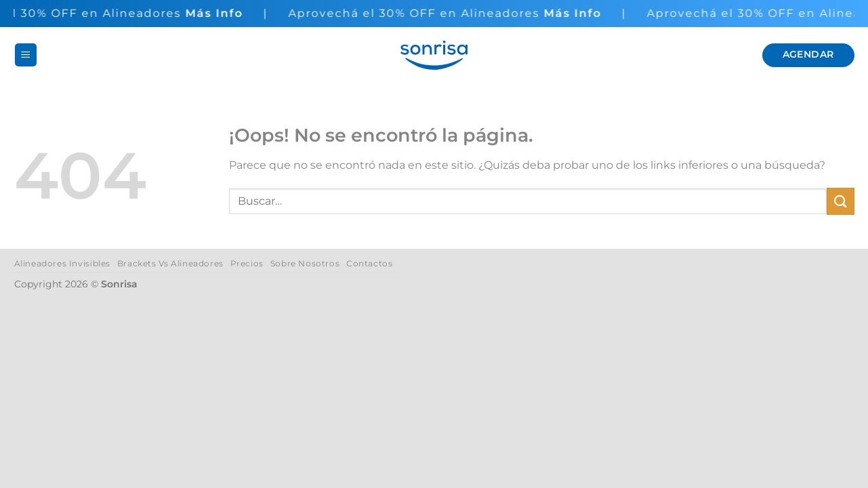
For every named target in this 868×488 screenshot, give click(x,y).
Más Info (219, 13)
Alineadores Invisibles (62, 263)
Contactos (370, 263)
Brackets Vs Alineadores (170, 263)
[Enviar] (840, 201)
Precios (247, 263)
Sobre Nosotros (305, 263)
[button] (26, 55)
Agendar (808, 54)
